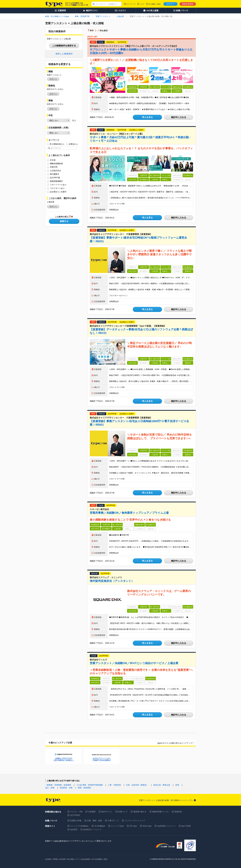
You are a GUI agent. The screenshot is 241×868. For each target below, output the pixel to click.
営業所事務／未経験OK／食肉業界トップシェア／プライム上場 (129, 513)
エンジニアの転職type (79, 826)
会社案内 (48, 859)
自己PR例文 (75, 815)
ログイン (170, 4)
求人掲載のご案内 (154, 4)
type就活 (74, 829)
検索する (64, 221)
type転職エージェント (167, 826)
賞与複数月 (55, 174)
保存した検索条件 (64, 54)
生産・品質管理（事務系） (137, 785)
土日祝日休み (55, 171)
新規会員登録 (188, 4)
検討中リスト (107, 812)
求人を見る (147, 117)
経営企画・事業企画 (162, 785)
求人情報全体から (57, 144)
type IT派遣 (186, 826)
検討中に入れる (179, 117)
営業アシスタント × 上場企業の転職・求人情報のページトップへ (166, 800)
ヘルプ (142, 4)
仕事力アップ (113, 821)
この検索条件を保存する (64, 46)
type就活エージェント (92, 829)
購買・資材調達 (84, 788)
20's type (133, 826)
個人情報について (73, 859)
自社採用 (62, 859)
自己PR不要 (55, 178)
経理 (177, 785)
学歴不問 (54, 167)
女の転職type (100, 826)
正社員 (53, 160)
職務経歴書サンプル (160, 812)
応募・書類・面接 (95, 821)
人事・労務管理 (114, 785)
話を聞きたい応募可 (58, 192)
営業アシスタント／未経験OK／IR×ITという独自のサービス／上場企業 (134, 663)
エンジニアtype (117, 826)
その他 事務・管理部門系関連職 (89, 785)
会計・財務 (50, 788)
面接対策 (178, 812)
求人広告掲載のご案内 (100, 859)
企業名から (73, 144)
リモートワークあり (58, 185)
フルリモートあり (57, 188)
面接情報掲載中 (56, 181)
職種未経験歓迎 (56, 163)
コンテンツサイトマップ (135, 821)
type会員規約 (86, 859)
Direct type (147, 826)
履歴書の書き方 (140, 812)
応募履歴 (92, 812)
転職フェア (123, 812)
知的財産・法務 (66, 788)
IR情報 (55, 859)
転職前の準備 (76, 821)
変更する (53, 79)
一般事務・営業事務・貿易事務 (58, 785)
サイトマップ (131, 4)
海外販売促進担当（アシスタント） (112, 581)
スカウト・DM (76, 812)
